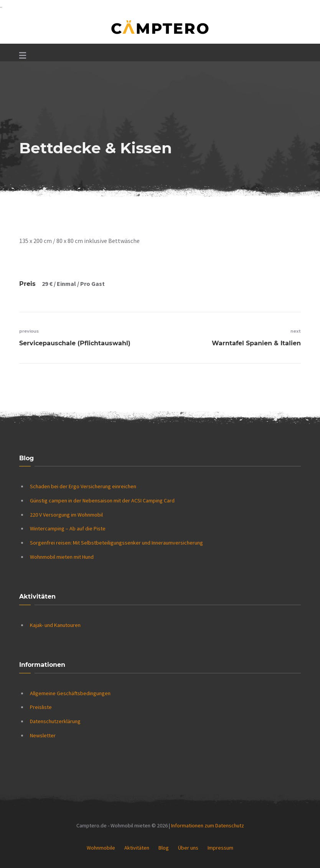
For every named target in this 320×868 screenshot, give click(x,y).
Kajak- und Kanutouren (55, 625)
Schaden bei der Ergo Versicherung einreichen (83, 486)
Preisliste (41, 707)
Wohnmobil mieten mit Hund (62, 557)
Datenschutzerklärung (55, 721)
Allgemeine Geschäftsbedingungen (70, 693)
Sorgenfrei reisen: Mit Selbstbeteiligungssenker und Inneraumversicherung (116, 543)
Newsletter (43, 735)
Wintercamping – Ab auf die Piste (68, 528)
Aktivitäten (137, 848)
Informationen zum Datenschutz (208, 825)
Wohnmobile (101, 848)
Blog (164, 848)
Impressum (220, 848)
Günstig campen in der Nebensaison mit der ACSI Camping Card (102, 500)
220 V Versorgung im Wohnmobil (66, 515)
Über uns (188, 848)
